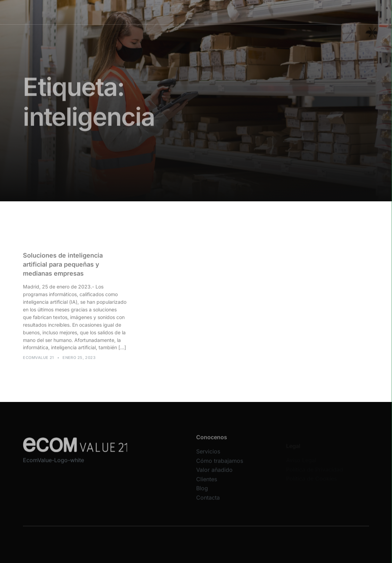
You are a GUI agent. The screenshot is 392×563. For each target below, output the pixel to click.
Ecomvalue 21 (38, 360)
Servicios (147, 12)
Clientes (258, 12)
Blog (202, 493)
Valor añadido (226, 12)
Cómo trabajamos (184, 12)
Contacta (208, 502)
